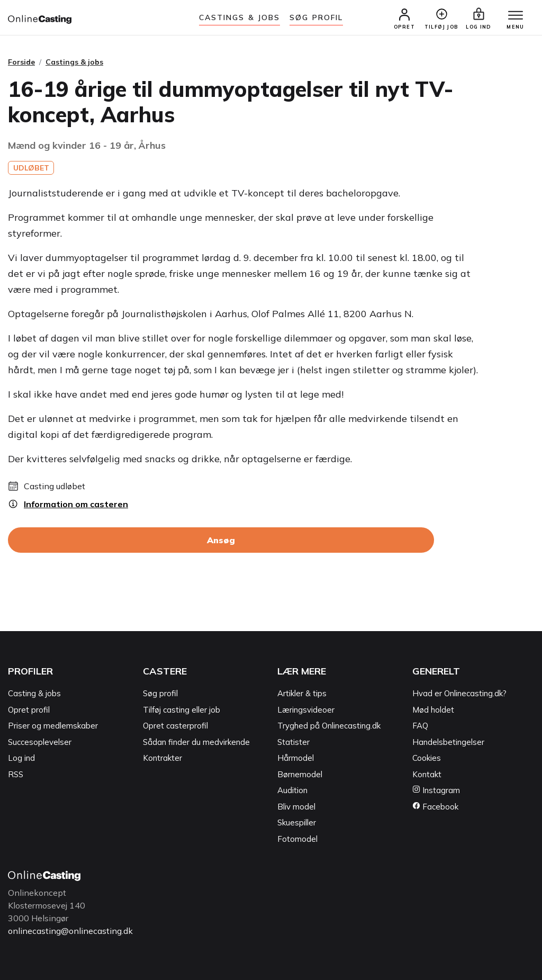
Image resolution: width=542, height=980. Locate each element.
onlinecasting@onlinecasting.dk (70, 931)
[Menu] (516, 16)
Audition (292, 790)
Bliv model (296, 807)
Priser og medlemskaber (53, 726)
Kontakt (427, 774)
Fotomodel (297, 839)
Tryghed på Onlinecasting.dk (329, 726)
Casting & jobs (34, 693)
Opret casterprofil (175, 726)
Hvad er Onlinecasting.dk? (459, 693)
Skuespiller (297, 822)
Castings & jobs (240, 17)
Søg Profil (316, 17)
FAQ (420, 726)
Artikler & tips (302, 693)
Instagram (436, 790)
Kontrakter (162, 758)
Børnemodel (300, 774)
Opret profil (29, 710)
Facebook (435, 807)
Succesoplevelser (40, 742)
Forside (21, 62)
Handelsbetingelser (448, 742)
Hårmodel (296, 758)
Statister (293, 742)
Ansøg (221, 540)
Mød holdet (433, 710)
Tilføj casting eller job (182, 710)
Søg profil (160, 693)
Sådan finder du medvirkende (196, 742)
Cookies (427, 758)
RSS (16, 774)
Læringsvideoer (306, 710)
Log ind (21, 758)
